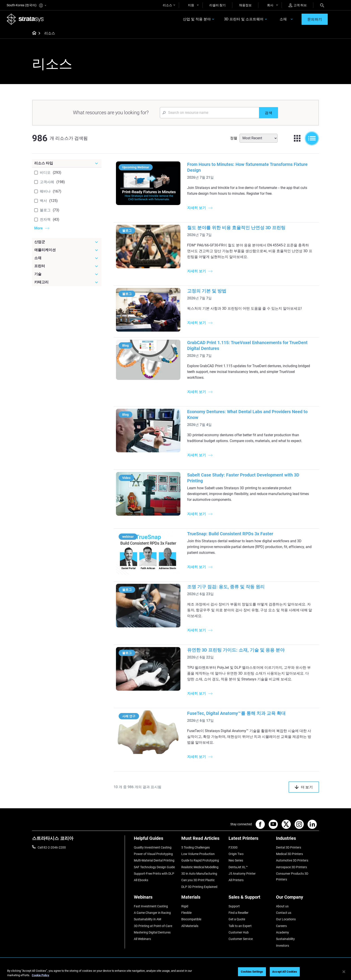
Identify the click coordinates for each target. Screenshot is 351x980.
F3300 (233, 847)
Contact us (284, 913)
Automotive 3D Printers (292, 861)
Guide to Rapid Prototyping (200, 861)
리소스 (167, 5)
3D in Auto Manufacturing (199, 874)
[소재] (67, 258)
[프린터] (67, 266)
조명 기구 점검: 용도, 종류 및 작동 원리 (226, 587)
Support (234, 906)
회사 (270, 5)
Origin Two (236, 854)
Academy (283, 932)
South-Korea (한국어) (26, 5)
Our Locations (286, 919)
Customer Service (241, 939)
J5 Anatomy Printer (242, 874)
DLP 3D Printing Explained (199, 887)
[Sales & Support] (250, 899)
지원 (191, 5)
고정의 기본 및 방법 (207, 291)
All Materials (190, 926)
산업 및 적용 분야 (197, 19)
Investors (283, 946)
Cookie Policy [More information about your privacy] (41, 975)
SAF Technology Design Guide (154, 867)
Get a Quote (237, 919)
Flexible (186, 913)
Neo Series (236, 861)
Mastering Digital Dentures (152, 932)
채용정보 (245, 5)
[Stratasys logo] (25, 19)
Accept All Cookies (285, 972)
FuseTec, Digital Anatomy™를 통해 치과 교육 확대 (236, 713)
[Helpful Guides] (155, 840)
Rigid (185, 906)
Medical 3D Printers (289, 854)
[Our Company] (297, 899)
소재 (283, 19)
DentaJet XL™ (238, 867)
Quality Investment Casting (153, 847)
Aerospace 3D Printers (291, 867)
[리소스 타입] (67, 163)
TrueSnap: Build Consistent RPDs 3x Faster (230, 534)
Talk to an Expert (240, 926)
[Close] (344, 972)
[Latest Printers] (250, 840)
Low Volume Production (198, 854)
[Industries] (297, 840)
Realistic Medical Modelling (200, 867)
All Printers (236, 880)
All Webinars (142, 939)
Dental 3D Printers (289, 847)
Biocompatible (191, 919)
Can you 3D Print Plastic (198, 880)
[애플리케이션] (67, 250)
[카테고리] (67, 282)
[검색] (269, 113)
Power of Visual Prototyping (153, 854)
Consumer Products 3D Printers (292, 876)
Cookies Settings (252, 972)
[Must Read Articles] (203, 840)
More (39, 228)
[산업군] (67, 242)
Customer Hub (239, 932)
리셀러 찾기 (217, 5)
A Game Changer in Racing (152, 913)
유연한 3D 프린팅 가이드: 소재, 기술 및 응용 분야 (236, 650)
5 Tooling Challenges (196, 847)
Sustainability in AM (148, 919)
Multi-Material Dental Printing (154, 861)
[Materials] (203, 899)
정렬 (234, 138)
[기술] (67, 274)
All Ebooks (141, 880)
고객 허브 (298, 5)
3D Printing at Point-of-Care (153, 926)
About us (282, 906)
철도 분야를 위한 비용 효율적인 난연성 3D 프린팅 (236, 228)
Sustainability (285, 939)
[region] (175, 972)
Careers (281, 926)
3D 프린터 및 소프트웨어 (244, 19)
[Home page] (33, 34)
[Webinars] (155, 899)
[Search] (322, 5)
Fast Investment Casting (151, 906)
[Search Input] (209, 113)
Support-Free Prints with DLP (154, 874)
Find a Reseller (239, 913)
